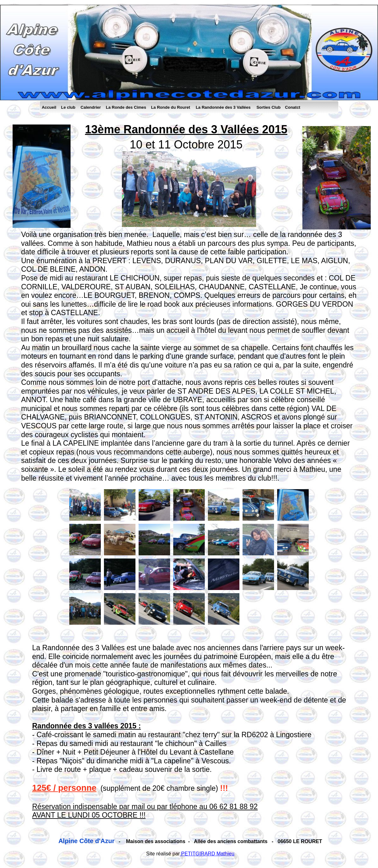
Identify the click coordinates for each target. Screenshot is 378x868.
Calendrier (91, 107)
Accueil (49, 107)
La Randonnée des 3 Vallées (223, 107)
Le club (68, 107)
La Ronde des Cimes (126, 107)
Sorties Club (269, 107)
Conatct (293, 107)
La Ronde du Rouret (170, 107)
